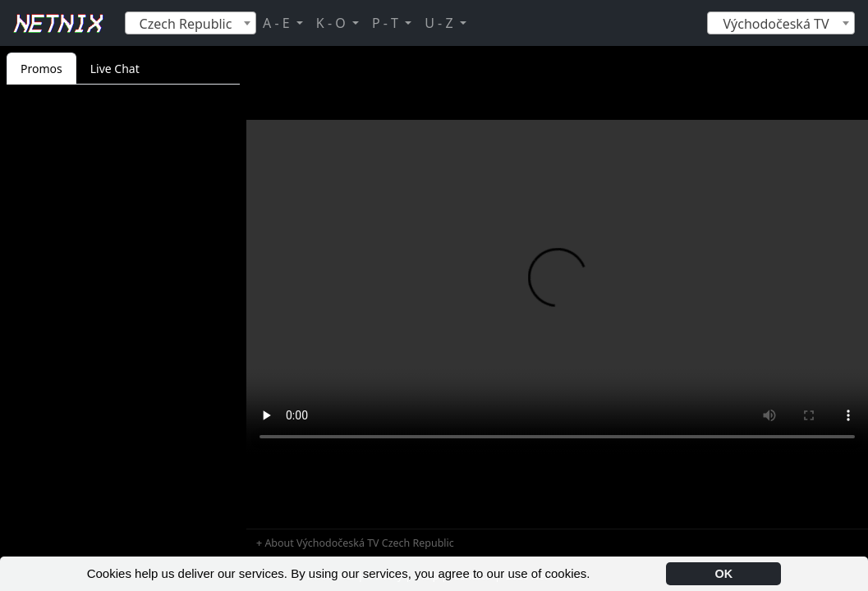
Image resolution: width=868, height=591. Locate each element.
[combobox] (191, 23)
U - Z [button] (440, 23)
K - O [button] (333, 23)
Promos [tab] (41, 69)
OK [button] (724, 574)
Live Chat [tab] (115, 69)
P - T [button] (387, 23)
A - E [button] (278, 23)
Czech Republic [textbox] (186, 24)
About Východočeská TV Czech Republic (359, 543)
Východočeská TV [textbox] (776, 24)
